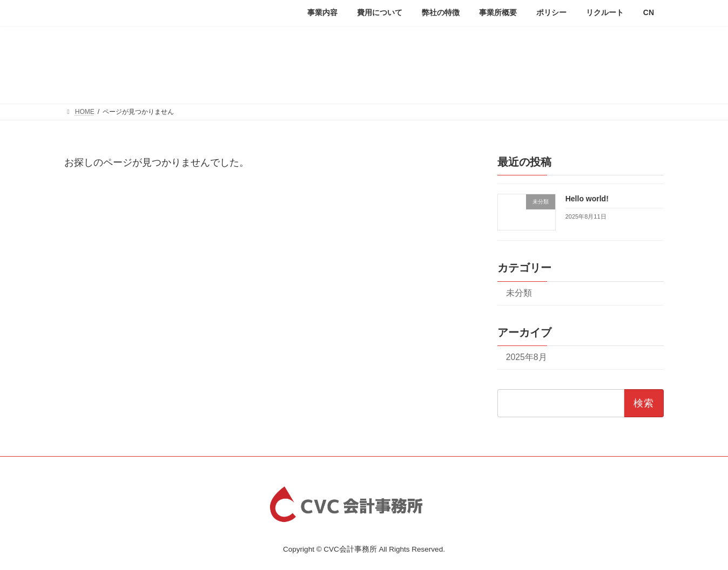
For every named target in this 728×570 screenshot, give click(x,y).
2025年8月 (527, 357)
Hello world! (587, 198)
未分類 (519, 292)
